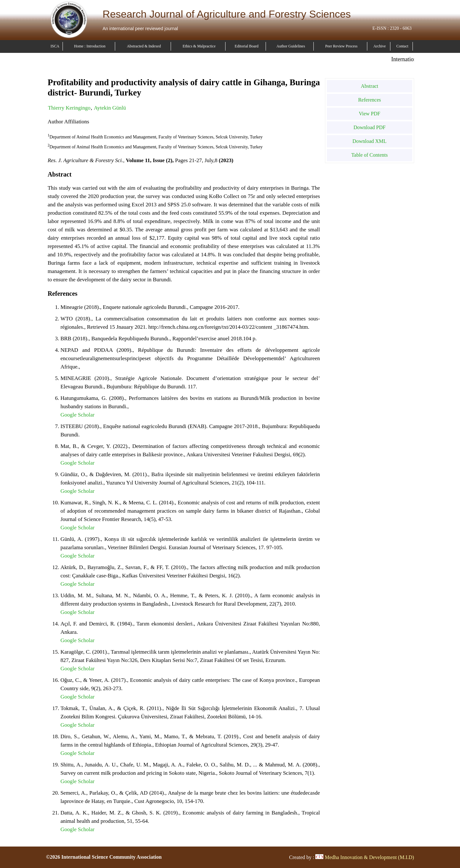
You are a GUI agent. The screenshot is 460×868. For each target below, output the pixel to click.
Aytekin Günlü (110, 108)
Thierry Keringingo (69, 108)
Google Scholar (77, 415)
